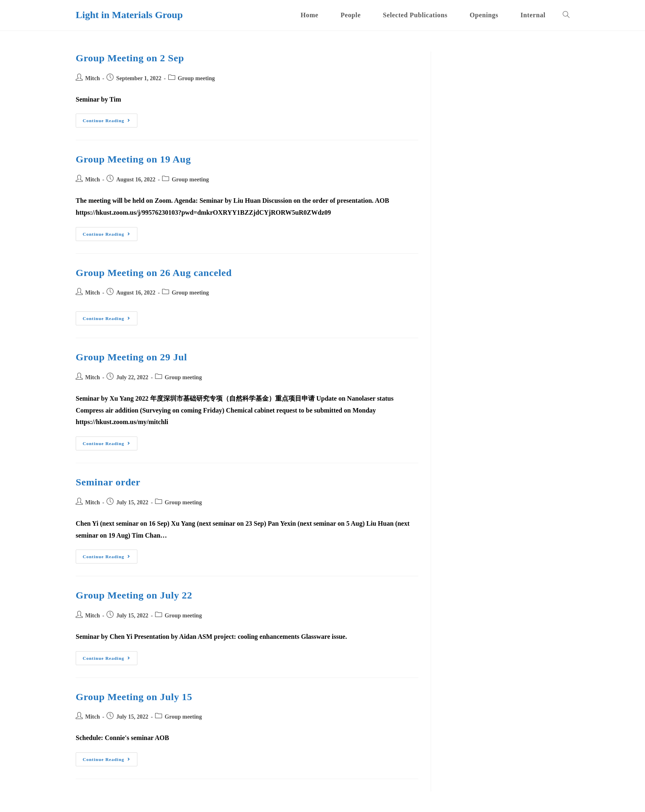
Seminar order (108, 482)
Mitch (93, 78)
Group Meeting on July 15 (134, 697)
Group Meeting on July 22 (134, 595)
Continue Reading (110, 122)
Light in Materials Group (129, 15)
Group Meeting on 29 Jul (131, 357)
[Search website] (566, 15)
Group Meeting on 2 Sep (130, 58)
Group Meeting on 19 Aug (133, 159)
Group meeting (196, 78)
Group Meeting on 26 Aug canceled (154, 273)
